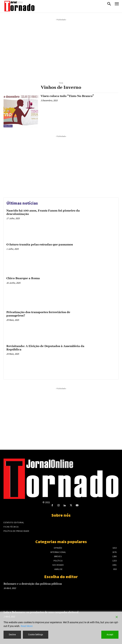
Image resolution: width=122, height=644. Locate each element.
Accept (110, 635)
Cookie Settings (36, 635)
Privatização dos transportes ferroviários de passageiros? (38, 314)
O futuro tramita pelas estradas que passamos (40, 245)
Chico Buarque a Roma (23, 278)
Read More (27, 626)
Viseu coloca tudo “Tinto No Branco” (67, 96)
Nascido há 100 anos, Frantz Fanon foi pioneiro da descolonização (43, 212)
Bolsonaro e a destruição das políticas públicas (33, 584)
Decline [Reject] (12, 635)
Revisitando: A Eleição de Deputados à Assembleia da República (45, 348)
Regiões (8, 126)
